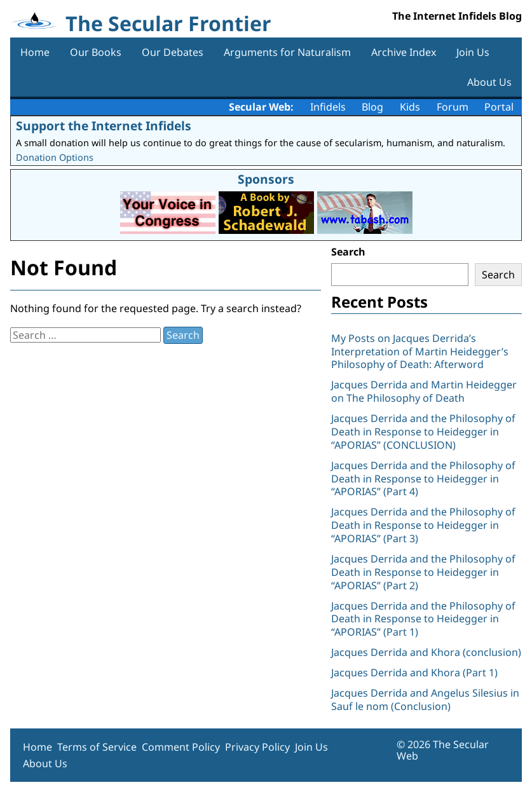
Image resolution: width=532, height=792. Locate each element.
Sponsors (266, 179)
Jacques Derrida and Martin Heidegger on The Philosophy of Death (424, 391)
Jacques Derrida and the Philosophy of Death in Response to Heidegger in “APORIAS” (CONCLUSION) (423, 432)
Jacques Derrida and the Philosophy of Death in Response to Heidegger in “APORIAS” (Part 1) (423, 619)
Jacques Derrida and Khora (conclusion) (426, 652)
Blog (372, 107)
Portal (499, 107)
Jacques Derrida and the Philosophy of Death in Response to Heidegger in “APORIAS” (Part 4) (423, 479)
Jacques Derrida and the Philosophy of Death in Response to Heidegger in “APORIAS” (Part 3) (423, 525)
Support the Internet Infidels (104, 126)
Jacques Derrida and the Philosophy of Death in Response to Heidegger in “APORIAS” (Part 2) (423, 572)
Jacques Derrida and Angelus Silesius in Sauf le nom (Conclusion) (425, 700)
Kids (410, 107)
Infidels (328, 107)
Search (348, 252)
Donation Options (55, 157)
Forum (453, 107)
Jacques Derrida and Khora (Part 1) (414, 673)
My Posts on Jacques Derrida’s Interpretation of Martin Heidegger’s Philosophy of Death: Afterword (420, 352)
